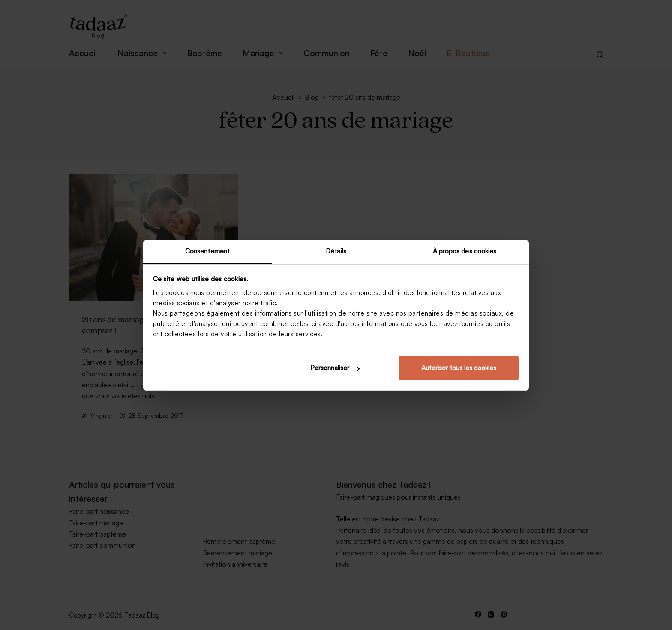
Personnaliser (335, 368)
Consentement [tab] (207, 251)
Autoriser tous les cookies (459, 368)
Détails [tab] (336, 251)
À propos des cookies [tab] (465, 251)
